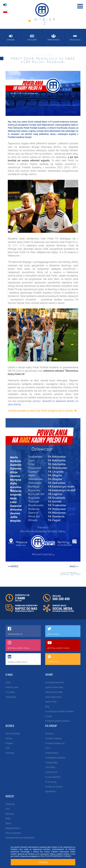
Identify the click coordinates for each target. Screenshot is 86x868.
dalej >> (74, 566)
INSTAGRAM (56, 611)
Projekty (9, 743)
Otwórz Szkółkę (13, 734)
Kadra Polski (51, 702)
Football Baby (52, 762)
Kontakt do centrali (54, 787)
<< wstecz (13, 566)
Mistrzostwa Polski (54, 692)
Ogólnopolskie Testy (54, 687)
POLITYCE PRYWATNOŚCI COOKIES (56, 856)
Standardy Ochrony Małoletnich (20, 838)
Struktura (50, 734)
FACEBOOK (64, 611)
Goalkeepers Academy (55, 758)
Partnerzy (10, 753)
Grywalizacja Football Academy (60, 711)
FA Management (53, 777)
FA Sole (49, 716)
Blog (47, 706)
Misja (8, 682)
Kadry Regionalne (53, 697)
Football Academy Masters (57, 721)
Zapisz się (10, 804)
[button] (11, 490)
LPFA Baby (50, 767)
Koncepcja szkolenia (54, 682)
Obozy (8, 823)
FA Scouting (51, 782)
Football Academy (53, 738)
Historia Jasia (12, 687)
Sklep (8, 818)
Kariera (9, 738)
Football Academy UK (55, 743)
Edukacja (10, 814)
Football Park (51, 772)
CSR (7, 748)
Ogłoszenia (50, 791)
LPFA (48, 748)
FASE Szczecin (52, 753)
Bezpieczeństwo (13, 828)
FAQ (7, 809)
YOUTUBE (71, 611)
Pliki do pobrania (13, 833)
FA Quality (10, 692)
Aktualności (11, 697)
